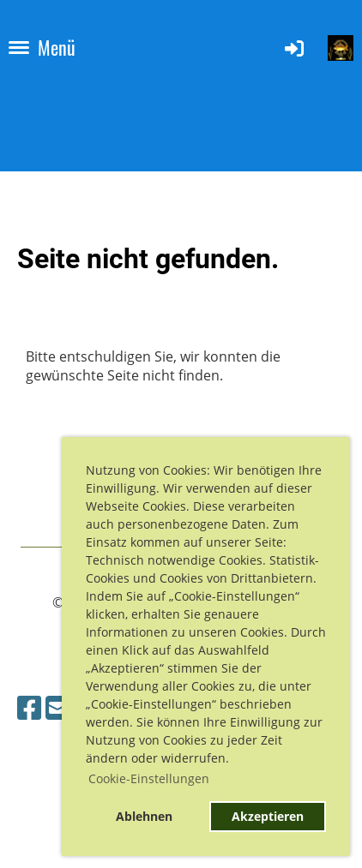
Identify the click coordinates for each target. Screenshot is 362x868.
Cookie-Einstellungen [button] (149, 778)
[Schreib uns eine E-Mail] (57, 707)
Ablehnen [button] (144, 816)
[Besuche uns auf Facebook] (29, 707)
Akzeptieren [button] (268, 816)
